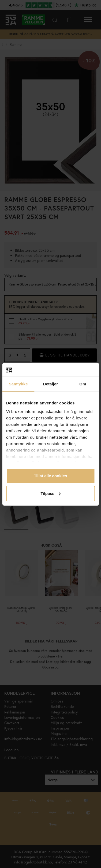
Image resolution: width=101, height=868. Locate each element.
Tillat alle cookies (51, 476)
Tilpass (51, 493)
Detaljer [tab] (51, 384)
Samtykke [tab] (18, 384)
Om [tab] (83, 384)
